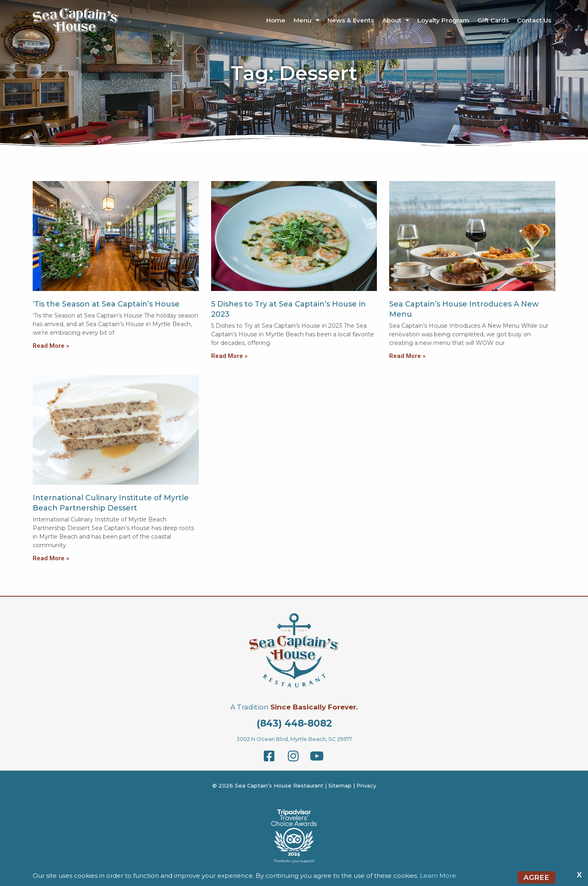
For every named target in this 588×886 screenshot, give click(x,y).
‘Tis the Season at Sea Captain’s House (106, 304)
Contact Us (534, 20)
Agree (536, 877)
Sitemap (340, 785)
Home (276, 20)
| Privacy (364, 785)
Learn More (438, 876)
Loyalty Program (443, 20)
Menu (306, 20)
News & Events (351, 20)
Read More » (51, 346)
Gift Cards (493, 20)
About (396, 20)
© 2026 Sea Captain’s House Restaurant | (270, 785)
